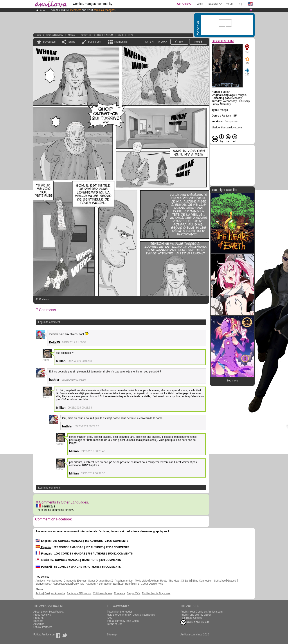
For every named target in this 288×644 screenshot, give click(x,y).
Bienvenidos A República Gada (54, 584)
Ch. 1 (121, 35)
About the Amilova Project (48, 612)
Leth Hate (125, 584)
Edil (115, 584)
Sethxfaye (220, 581)
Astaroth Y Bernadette (99, 584)
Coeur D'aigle (149, 584)
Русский (44, 567)
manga (71, 35)
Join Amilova (184, 4)
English (43, 541)
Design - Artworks (55, 593)
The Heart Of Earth (180, 581)
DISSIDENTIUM (105, 35)
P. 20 (130, 35)
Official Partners (43, 627)
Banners (38, 621)
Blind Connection (202, 581)
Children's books (103, 593)
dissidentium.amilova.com (227, 128)
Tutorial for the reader (120, 612)
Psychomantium (124, 581)
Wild (161, 584)
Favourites (49, 42)
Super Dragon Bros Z (100, 581)
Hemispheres (54, 581)
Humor (87, 593)
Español (43, 547)
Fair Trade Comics (191, 618)
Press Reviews (42, 615)
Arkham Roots (159, 581)
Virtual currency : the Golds (123, 621)
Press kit (38, 618)
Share (72, 42)
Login (200, 4)
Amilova (40, 581)
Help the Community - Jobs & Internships (131, 615)
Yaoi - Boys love (161, 593)
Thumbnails (121, 42)
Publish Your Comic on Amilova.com (202, 612)
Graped (232, 581)
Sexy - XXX (134, 593)
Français (46, 506)
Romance (120, 593)
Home (39, 35)
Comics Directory (55, 35)
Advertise (39, 624)
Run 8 (136, 584)
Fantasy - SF (86, 35)
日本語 (42, 560)
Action (39, 593)
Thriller (146, 593)
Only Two (79, 584)
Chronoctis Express (75, 581)
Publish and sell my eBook (196, 615)
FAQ (110, 618)
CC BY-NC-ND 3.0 (195, 622)
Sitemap (112, 635)
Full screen (95, 42)
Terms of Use (115, 624)
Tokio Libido (142, 581)
